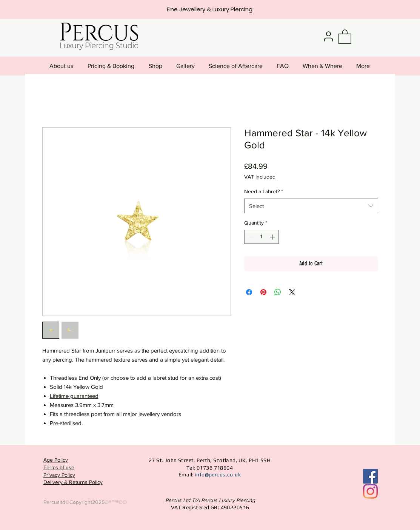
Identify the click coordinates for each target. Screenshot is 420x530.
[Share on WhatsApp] (278, 292)
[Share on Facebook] (249, 292)
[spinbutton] (262, 237)
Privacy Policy (59, 475)
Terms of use (59, 467)
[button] (345, 36)
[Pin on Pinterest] (263, 292)
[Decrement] (250, 237)
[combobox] (311, 206)
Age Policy (56, 460)
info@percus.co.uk (218, 475)
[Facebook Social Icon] (370, 476)
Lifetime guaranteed (74, 396)
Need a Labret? (264, 191)
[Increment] (273, 237)
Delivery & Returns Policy (73, 482)
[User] (329, 36)
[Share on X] (292, 292)
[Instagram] (370, 491)
